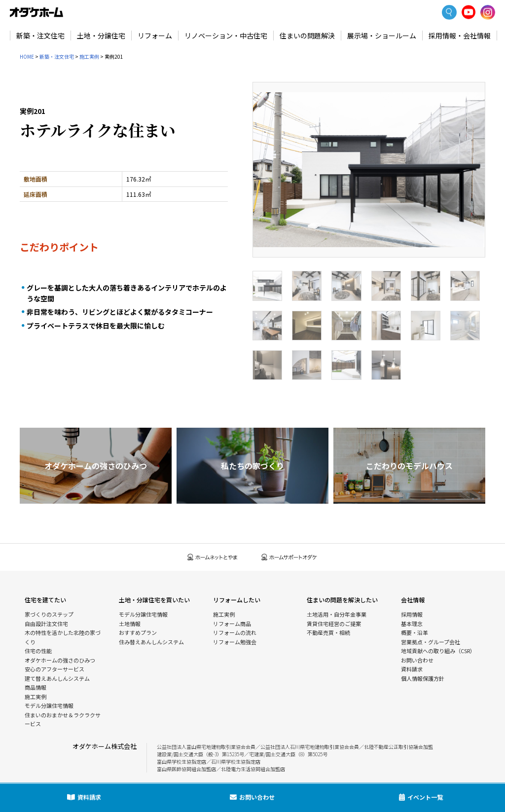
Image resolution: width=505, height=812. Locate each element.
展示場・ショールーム (382, 36)
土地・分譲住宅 (101, 36)
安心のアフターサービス (54, 669)
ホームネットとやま (213, 557)
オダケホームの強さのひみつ (60, 660)
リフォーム (155, 36)
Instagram (488, 12)
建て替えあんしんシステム (57, 678)
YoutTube (469, 12)
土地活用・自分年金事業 (337, 614)
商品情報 (36, 687)
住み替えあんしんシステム (151, 642)
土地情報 (130, 624)
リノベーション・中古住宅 (226, 36)
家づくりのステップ (49, 614)
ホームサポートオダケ (289, 557)
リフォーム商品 (232, 624)
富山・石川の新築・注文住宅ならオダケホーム (36, 12)
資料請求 (412, 669)
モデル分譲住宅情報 (49, 705)
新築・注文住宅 (40, 36)
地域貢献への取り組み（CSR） (438, 651)
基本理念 (412, 624)
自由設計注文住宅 (46, 624)
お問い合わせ (417, 660)
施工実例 (89, 56)
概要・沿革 (415, 632)
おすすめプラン (138, 632)
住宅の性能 (38, 651)
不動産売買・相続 (328, 632)
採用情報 (412, 614)
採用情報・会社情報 (460, 36)
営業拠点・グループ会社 (431, 642)
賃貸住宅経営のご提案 (334, 624)
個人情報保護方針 (423, 678)
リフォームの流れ (235, 632)
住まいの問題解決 (307, 36)
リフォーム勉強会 (235, 642)
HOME (27, 56)
